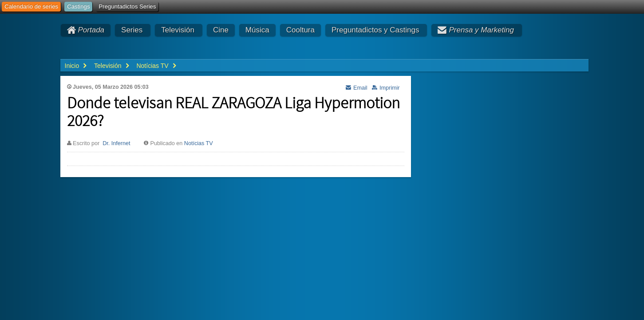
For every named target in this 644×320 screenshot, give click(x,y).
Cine (221, 30)
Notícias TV (199, 143)
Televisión (178, 30)
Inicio (72, 66)
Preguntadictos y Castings (375, 30)
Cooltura (300, 30)
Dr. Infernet (116, 143)
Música (257, 30)
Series (132, 30)
